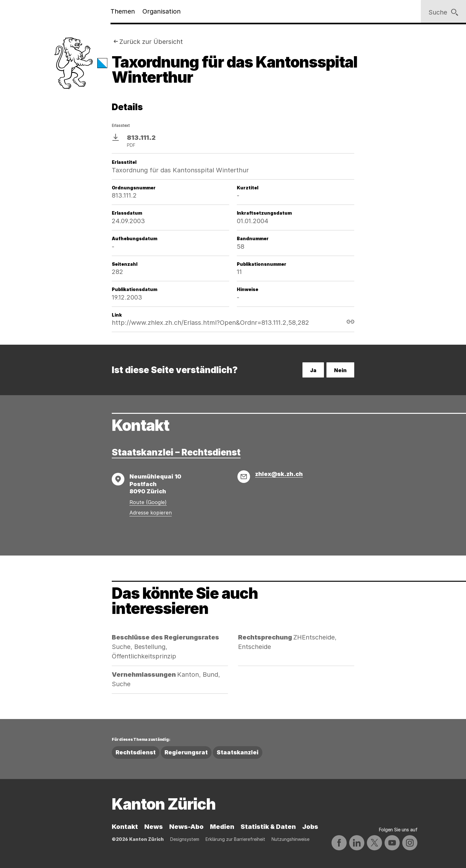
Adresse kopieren (151, 513)
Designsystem (185, 839)
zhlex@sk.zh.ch (279, 474)
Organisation (161, 11)
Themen (123, 11)
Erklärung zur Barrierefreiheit (235, 839)
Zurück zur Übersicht (151, 42)
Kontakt (125, 827)
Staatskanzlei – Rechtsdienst (176, 452)
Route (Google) (148, 502)
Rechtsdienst (136, 752)
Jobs (310, 827)
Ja (313, 370)
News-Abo (186, 827)
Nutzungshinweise (290, 839)
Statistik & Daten (268, 827)
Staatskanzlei (238, 752)
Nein (340, 370)
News (154, 827)
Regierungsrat (186, 752)
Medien (222, 827)
